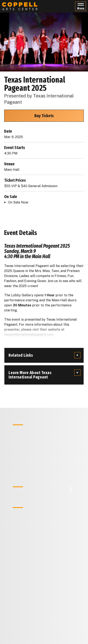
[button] (80, 6)
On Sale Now (18, 202)
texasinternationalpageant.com (29, 335)
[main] (44, 322)
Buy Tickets (44, 116)
